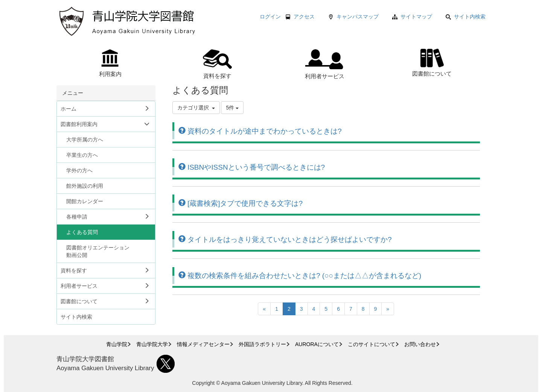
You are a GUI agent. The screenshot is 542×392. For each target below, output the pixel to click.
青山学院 (117, 344)
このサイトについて (371, 344)
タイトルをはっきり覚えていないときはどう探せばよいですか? (285, 239)
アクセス (304, 17)
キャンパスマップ (358, 17)
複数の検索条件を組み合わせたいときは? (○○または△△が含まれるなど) (300, 276)
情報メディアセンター (203, 344)
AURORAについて (317, 344)
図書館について (432, 62)
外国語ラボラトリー (262, 344)
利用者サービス (325, 64)
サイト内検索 (466, 17)
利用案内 (110, 63)
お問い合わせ (420, 344)
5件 (232, 108)
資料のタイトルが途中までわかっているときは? (260, 131)
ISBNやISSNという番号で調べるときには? (252, 167)
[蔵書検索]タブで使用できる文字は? (241, 203)
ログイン (270, 17)
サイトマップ (416, 17)
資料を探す (217, 64)
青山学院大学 (152, 344)
